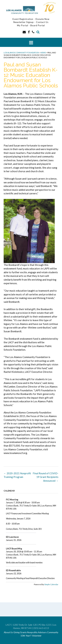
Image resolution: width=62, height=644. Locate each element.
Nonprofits (32, 632)
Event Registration (23, 19)
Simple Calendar (51, 584)
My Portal (23, 25)
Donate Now (42, 19)
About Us (8, 632)
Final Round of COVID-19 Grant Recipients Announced (46, 477)
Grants (23, 632)
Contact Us (42, 22)
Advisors (42, 632)
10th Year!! (26, 636)
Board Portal (38, 25)
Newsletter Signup (24, 22)
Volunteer (37, 636)
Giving (16, 632)
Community (53, 632)
